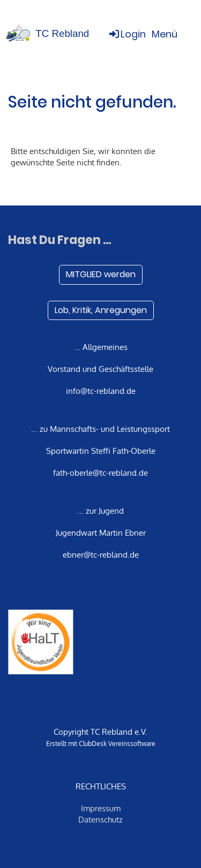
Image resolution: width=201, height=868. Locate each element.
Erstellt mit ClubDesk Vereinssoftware (101, 744)
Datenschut (99, 820)
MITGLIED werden (101, 274)
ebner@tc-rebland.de (101, 555)
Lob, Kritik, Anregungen (101, 310)
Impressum (101, 808)
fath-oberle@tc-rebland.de (100, 473)
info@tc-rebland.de (101, 391)
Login (127, 34)
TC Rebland (62, 33)
